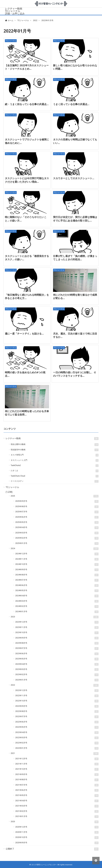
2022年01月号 (57, 748)
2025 (55, 496)
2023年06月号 (57, 654)
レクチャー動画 (14, 9)
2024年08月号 (57, 575)
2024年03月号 (57, 601)
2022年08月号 (57, 712)
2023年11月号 (57, 628)
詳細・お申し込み (15, 14)
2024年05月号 (57, 591)
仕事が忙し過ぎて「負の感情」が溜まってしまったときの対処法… (75, 258)
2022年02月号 (57, 743)
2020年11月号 (57, 832)
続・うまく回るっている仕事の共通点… (27, 104)
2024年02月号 (57, 606)
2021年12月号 (57, 759)
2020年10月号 (57, 838)
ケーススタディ (55, 481)
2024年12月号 (57, 554)
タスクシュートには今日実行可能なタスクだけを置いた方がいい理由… (27, 180)
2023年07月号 (57, 648)
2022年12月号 (57, 691)
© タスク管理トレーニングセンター (43, 865)
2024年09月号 (57, 570)
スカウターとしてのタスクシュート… (74, 178)
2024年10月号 (57, 564)
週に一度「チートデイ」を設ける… (24, 334)
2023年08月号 (57, 643)
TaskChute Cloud (55, 476)
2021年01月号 (57, 817)
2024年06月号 (57, 586)
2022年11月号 (57, 696)
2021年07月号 (57, 785)
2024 (55, 549)
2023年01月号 (57, 680)
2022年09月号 (57, 706)
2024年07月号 (57, 580)
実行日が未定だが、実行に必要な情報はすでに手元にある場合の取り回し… (75, 219)
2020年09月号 (57, 843)
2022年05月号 (57, 727)
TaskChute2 (55, 466)
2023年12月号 (57, 622)
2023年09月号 (57, 638)
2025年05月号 (57, 522)
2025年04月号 (57, 528)
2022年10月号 (57, 701)
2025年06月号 (57, 517)
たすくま (55, 471)
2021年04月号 (57, 801)
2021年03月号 (57, 806)
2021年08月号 (57, 780)
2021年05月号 (57, 796)
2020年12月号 (57, 827)
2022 (55, 685)
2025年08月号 (57, 507)
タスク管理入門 (55, 455)
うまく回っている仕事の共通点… (71, 104)
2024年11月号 (57, 559)
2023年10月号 (57, 633)
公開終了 (52, 849)
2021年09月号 (57, 775)
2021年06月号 (57, 790)
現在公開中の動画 (55, 445)
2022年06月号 (57, 722)
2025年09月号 (57, 501)
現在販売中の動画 (55, 450)
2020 (55, 822)
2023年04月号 (57, 664)
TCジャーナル (13, 11)
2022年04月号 (57, 733)
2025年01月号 (57, 544)
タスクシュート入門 (55, 460)
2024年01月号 (57, 612)
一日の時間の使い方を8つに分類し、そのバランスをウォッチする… (75, 374)
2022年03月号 (57, 738)
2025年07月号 (57, 512)
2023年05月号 (57, 659)
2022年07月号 (57, 717)
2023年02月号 (57, 675)
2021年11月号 (57, 764)
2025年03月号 (57, 533)
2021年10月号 (57, 769)
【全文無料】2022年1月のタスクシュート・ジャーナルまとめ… (27, 67)
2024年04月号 (57, 596)
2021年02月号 (57, 811)
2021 (55, 754)
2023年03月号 (57, 670)
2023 (55, 617)
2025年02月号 (57, 538)
